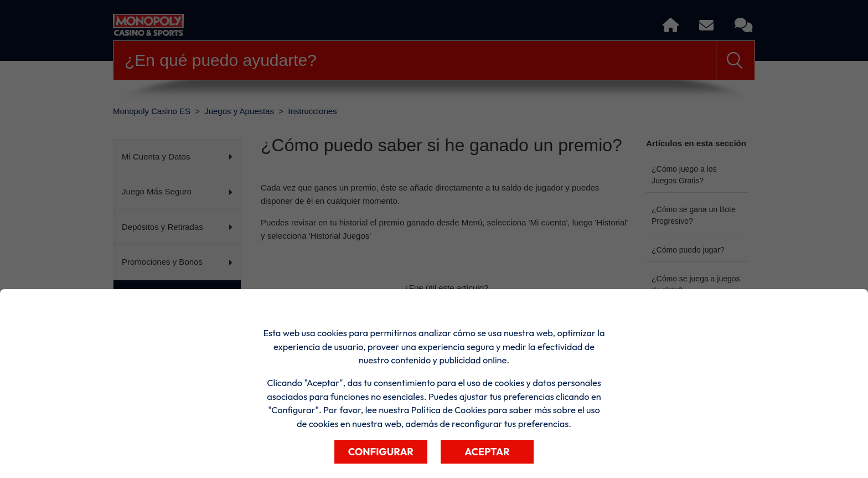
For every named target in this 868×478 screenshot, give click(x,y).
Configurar (381, 452)
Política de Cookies (449, 410)
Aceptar (487, 452)
